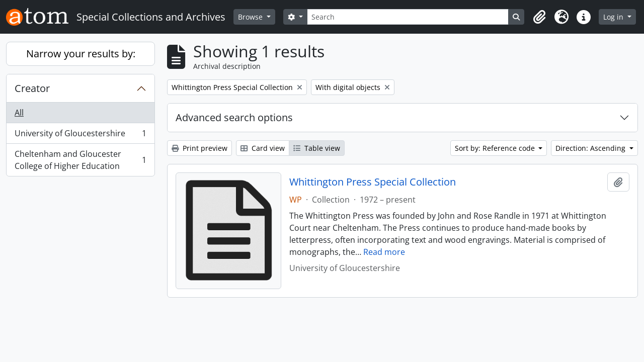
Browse (251, 17)
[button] (539, 17)
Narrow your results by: (81, 54)
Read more (384, 252)
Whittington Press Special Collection (373, 182)
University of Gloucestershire (80, 135)
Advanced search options (234, 117)
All (19, 113)
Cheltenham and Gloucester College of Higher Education (80, 160)
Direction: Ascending (591, 148)
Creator (32, 88)
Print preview (199, 148)
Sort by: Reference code (496, 148)
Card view (263, 148)
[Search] (408, 17)
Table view (317, 148)
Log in (614, 17)
